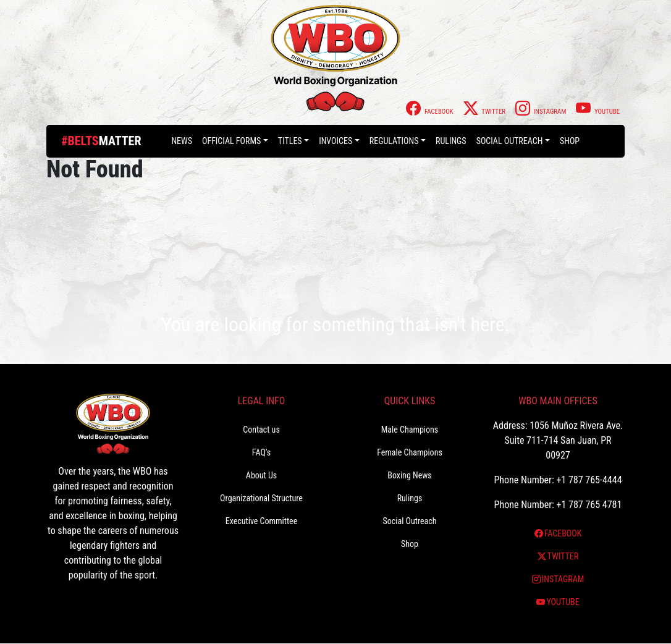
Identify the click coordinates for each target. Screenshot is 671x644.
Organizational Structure (261, 498)
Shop (570, 141)
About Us (261, 475)
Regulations (394, 141)
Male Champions (410, 430)
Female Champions (410, 452)
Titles (290, 141)
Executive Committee (261, 521)
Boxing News (410, 475)
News (182, 141)
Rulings (451, 141)
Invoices (335, 141)
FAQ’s (261, 452)
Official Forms (231, 141)
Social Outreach (510, 141)
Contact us (261, 430)
